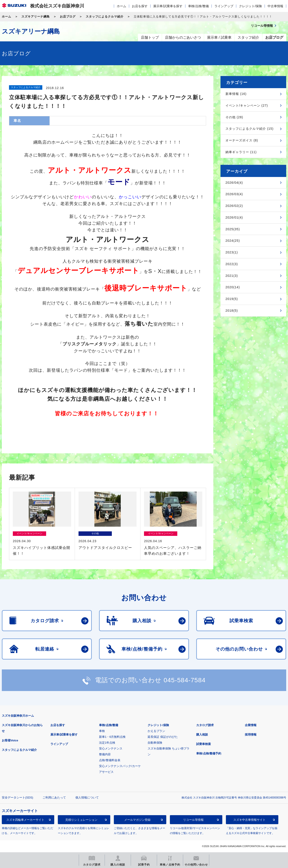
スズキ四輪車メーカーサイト (25, 820)
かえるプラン (156, 731)
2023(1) (232, 252)
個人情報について (87, 798)
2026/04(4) (234, 183)
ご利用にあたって (54, 798)
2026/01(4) (234, 217)
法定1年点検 (107, 743)
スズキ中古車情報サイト (249, 820)
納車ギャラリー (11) (241, 152)
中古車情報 (275, 6)
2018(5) (232, 311)
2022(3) (232, 264)
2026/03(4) (234, 194)
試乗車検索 (204, 744)
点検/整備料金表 (110, 760)
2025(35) (233, 229)
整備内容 (105, 754)
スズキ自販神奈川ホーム (18, 716)
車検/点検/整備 (198, 6)
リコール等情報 (193, 820)
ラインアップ (224, 6)
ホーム (121, 6)
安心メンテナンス (111, 748)
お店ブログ (68, 17)
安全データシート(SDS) (17, 798)
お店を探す (140, 6)
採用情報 (251, 735)
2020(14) (233, 287)
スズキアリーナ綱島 (36, 17)
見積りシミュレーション (81, 820)
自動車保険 (155, 743)
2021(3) (232, 276)
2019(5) (232, 299)
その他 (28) (234, 117)
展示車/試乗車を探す (168, 6)
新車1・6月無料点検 (112, 737)
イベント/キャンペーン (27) (247, 105)
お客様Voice (10, 740)
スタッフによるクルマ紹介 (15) (250, 129)
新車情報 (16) (236, 94)
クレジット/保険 (250, 6)
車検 (102, 731)
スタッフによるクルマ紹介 (105, 17)
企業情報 (251, 725)
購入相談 (202, 735)
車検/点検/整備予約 (209, 753)
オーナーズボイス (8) (242, 140)
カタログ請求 (205, 725)
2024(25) (233, 241)
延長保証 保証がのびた (163, 737)
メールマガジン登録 (137, 820)
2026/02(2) (234, 206)
